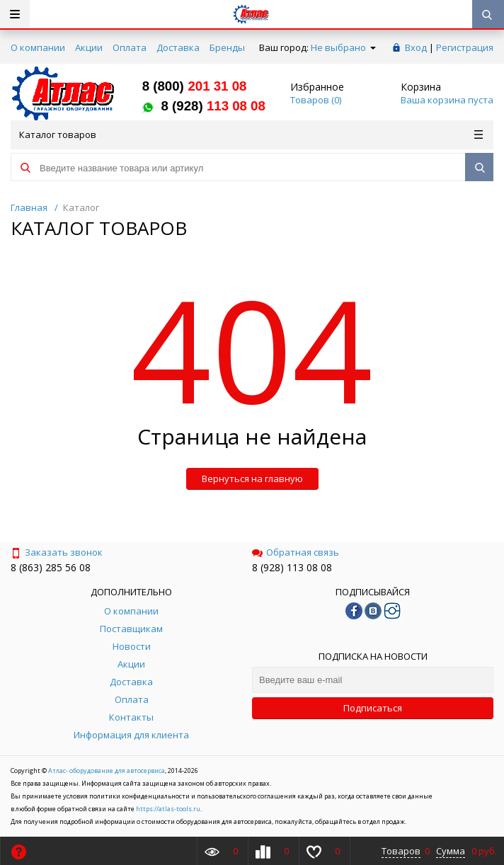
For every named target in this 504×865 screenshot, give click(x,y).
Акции (89, 47)
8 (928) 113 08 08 (292, 567)
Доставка (178, 47)
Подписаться (373, 708)
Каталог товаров (251, 134)
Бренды (227, 47)
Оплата (130, 47)
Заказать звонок (57, 552)
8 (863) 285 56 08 (51, 567)
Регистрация (465, 47)
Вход (416, 47)
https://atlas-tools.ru (168, 809)
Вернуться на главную (252, 479)
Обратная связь (296, 552)
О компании (38, 47)
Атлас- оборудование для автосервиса (107, 771)
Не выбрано (343, 47)
